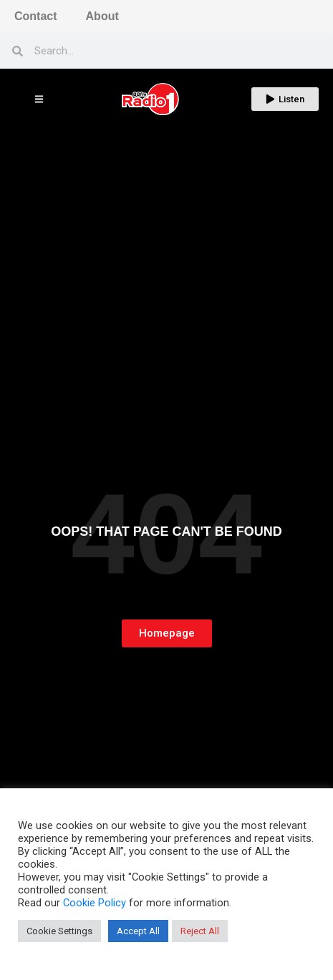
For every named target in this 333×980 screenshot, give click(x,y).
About (102, 16)
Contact (36, 16)
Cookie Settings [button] (59, 931)
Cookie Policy (95, 903)
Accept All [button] (138, 931)
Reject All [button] (200, 931)
